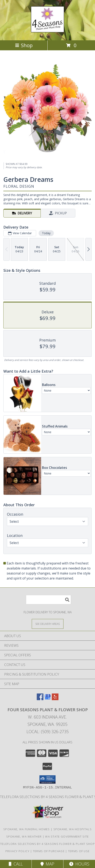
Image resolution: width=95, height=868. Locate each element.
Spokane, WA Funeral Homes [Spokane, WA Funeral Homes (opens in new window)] (27, 829)
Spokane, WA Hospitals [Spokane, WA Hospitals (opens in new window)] (73, 829)
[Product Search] (48, 600)
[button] (47, 779)
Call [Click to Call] (16, 864)
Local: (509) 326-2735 (48, 732)
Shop (24, 45)
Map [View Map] (47, 864)
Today (46, 233)
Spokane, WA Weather (24, 836)
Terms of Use (79, 851)
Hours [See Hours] (79, 864)
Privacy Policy (17, 851)
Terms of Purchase (49, 851)
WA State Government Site (67, 836)
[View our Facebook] (40, 699)
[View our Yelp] (55, 699)
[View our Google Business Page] (48, 699)
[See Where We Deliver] (48, 624)
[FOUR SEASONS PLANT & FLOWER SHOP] (47, 30)
